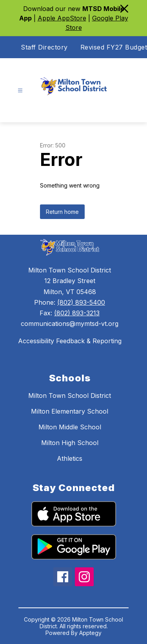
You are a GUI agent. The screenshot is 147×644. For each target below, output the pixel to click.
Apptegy (90, 633)
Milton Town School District (70, 396)
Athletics (70, 458)
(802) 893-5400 (81, 302)
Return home (62, 212)
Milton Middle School (70, 427)
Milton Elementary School (70, 411)
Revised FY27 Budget (114, 47)
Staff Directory (44, 47)
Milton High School (70, 443)
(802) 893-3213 (77, 313)
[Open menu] (20, 91)
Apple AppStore (62, 18)
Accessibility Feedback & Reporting (70, 341)
